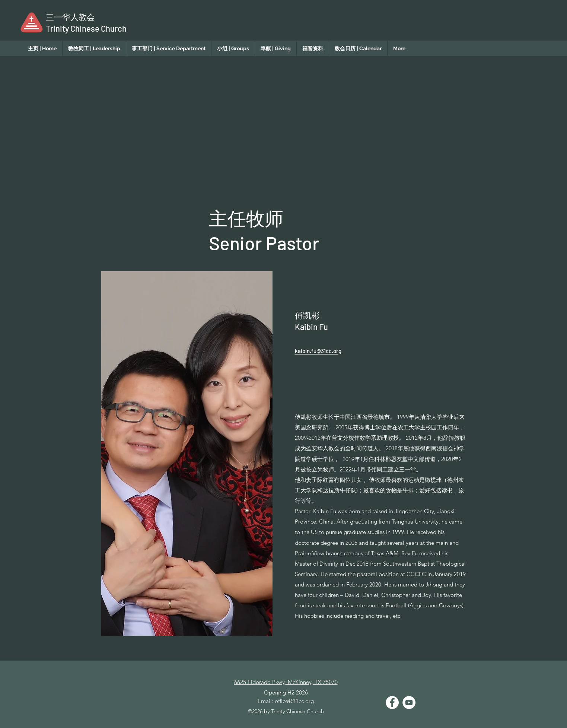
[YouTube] (409, 702)
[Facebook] (392, 702)
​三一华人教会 (70, 17)
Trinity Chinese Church (86, 28)
